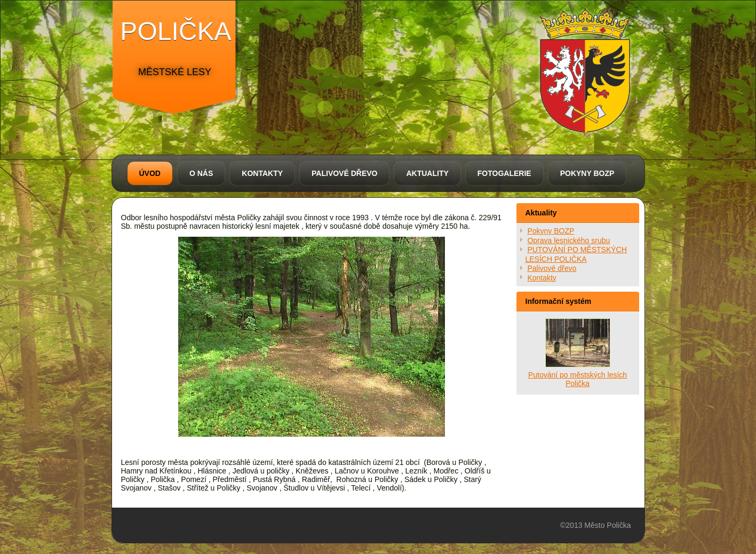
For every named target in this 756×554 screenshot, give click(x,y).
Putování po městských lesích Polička (578, 379)
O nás (201, 173)
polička (176, 31)
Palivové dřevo (344, 173)
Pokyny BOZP (587, 173)
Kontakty (262, 173)
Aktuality (427, 173)
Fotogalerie (504, 173)
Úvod (150, 173)
